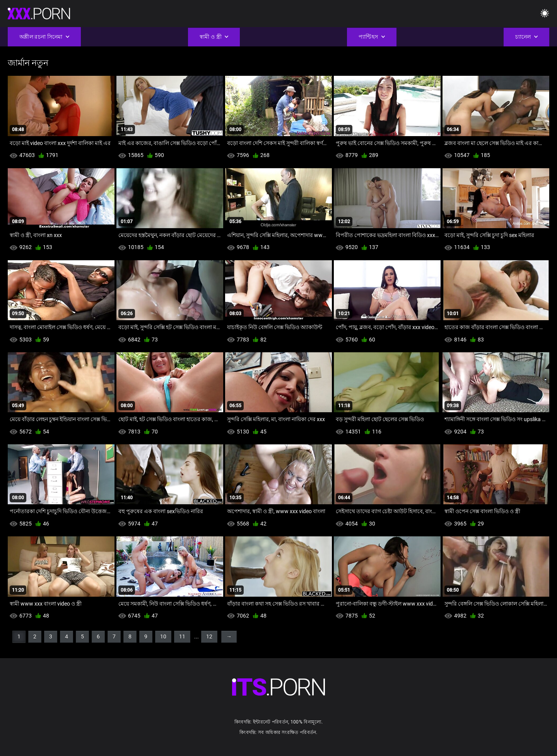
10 (163, 637)
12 (209, 637)
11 (182, 637)
